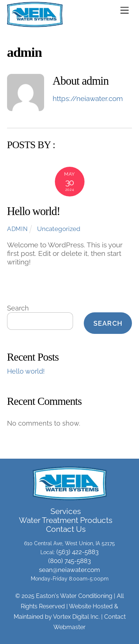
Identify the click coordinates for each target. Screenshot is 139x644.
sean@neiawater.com (69, 570)
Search (18, 308)
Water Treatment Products (66, 520)
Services (66, 511)
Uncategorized (59, 229)
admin (17, 229)
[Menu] (125, 10)
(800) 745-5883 (69, 561)
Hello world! (34, 211)
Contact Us (66, 529)
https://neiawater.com (88, 98)
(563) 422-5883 (77, 552)
